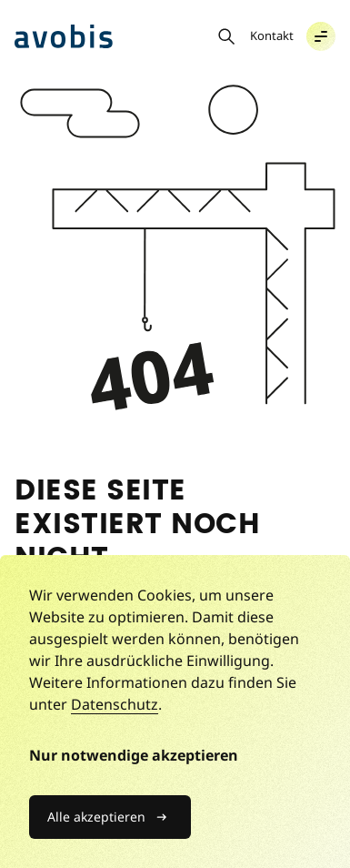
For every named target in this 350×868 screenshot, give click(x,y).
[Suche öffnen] (226, 36)
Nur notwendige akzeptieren (134, 755)
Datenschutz (115, 704)
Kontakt (272, 35)
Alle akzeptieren (96, 817)
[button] (321, 36)
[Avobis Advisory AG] (64, 37)
